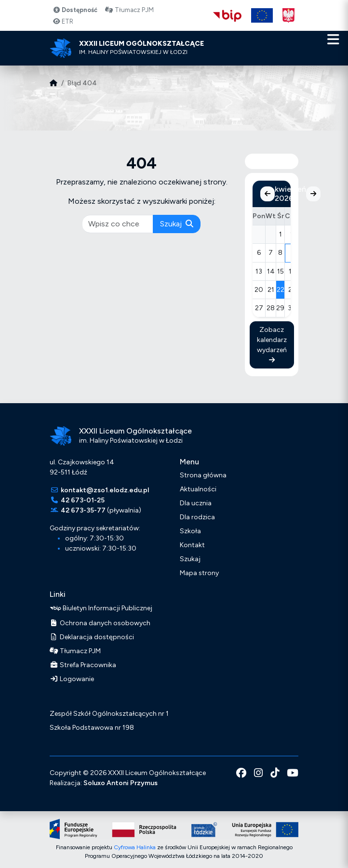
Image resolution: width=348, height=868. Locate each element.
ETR (63, 21)
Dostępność (75, 10)
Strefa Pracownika (83, 665)
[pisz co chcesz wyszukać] (118, 224)
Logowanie (72, 679)
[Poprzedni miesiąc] (268, 194)
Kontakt (192, 545)
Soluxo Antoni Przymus (120, 783)
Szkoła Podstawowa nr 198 (92, 728)
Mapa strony (199, 573)
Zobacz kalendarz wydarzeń (272, 344)
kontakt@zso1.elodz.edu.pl (105, 490)
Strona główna (203, 475)
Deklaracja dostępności (92, 637)
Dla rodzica (197, 517)
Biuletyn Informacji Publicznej (101, 608)
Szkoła (190, 531)
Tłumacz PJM (129, 10)
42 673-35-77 (83, 510)
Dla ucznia (196, 503)
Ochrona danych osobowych (100, 623)
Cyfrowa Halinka (135, 847)
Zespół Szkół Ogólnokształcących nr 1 (109, 714)
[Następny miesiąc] (313, 194)
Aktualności (198, 489)
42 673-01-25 (83, 500)
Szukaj (177, 224)
